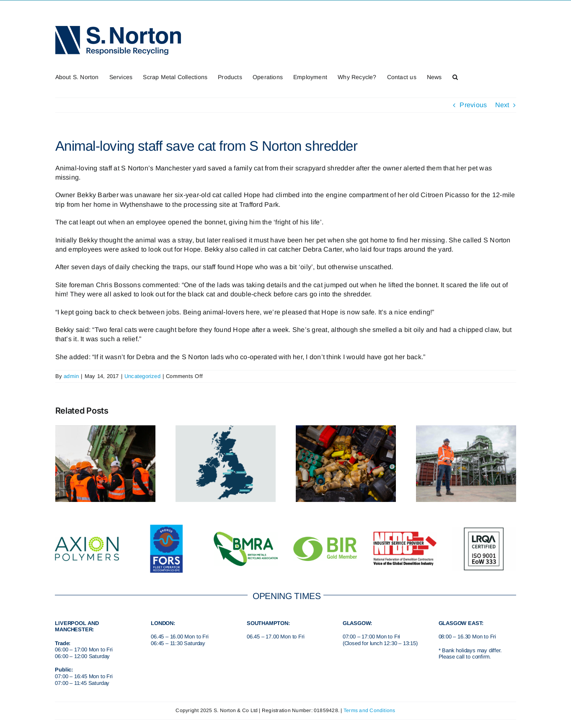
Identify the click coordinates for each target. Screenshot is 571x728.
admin (71, 376)
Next (502, 105)
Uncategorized (142, 376)
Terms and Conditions (369, 710)
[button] (455, 76)
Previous (473, 105)
